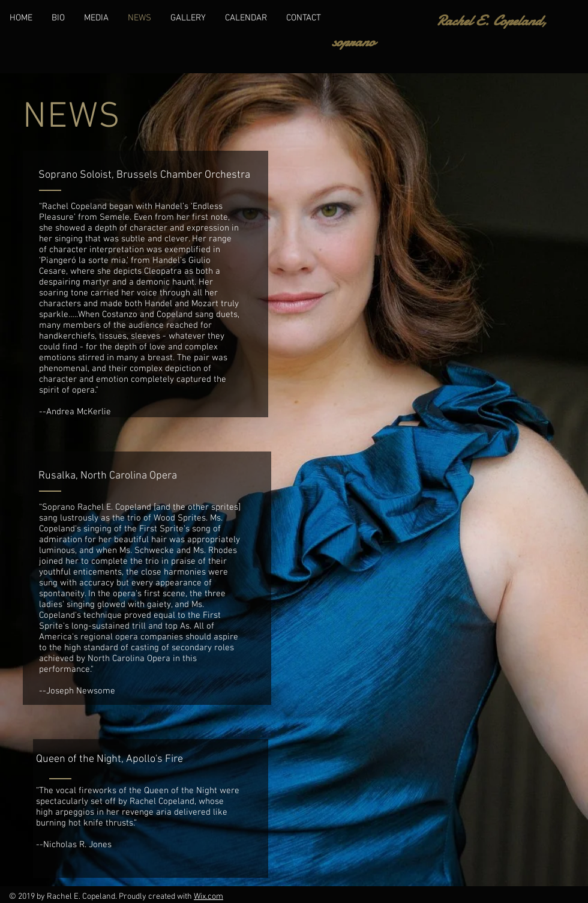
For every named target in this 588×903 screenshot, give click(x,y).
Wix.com (208, 897)
